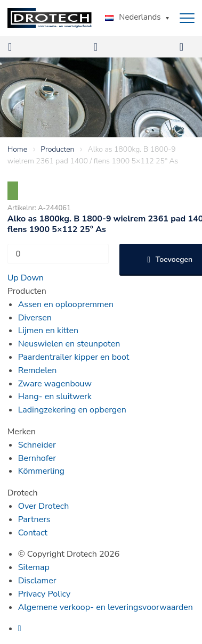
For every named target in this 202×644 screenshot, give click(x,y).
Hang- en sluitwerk (55, 397)
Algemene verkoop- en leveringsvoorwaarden (106, 607)
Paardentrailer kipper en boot (74, 357)
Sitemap (34, 567)
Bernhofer (37, 458)
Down (32, 278)
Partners (34, 519)
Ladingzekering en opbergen (72, 410)
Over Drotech (44, 506)
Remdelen (38, 370)
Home (17, 149)
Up (13, 278)
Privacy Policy (45, 594)
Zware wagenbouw (55, 384)
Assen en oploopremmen (66, 304)
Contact (33, 533)
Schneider (37, 445)
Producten (57, 149)
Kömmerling (41, 471)
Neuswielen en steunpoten (69, 344)
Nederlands (133, 17)
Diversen (35, 318)
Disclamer (37, 581)
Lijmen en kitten (49, 331)
